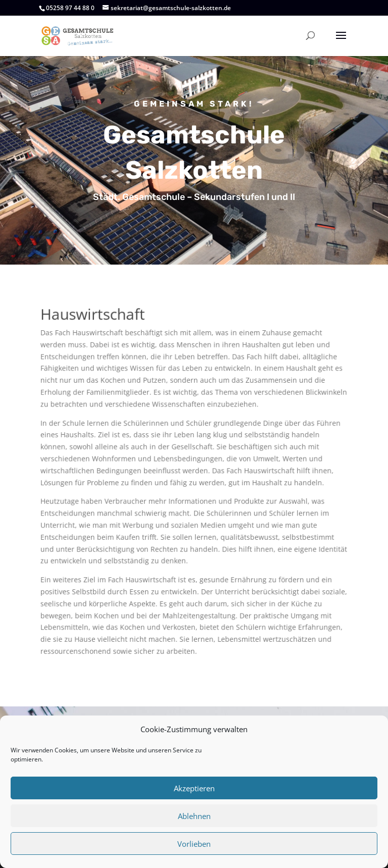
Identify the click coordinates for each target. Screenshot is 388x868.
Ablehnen (194, 816)
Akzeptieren (194, 788)
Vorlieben (194, 844)
